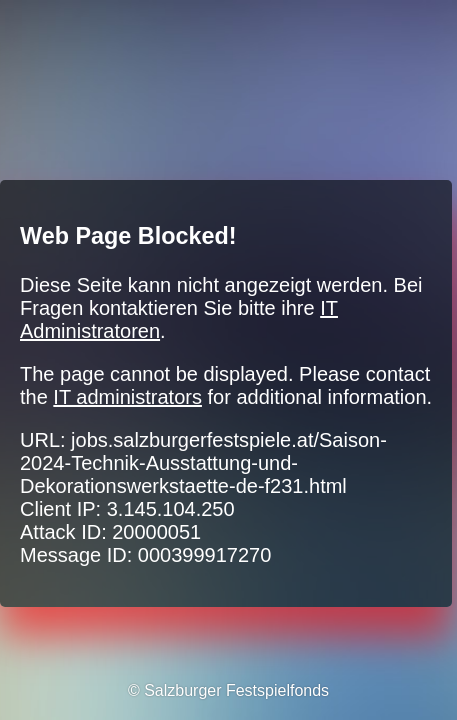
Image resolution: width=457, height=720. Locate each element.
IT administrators (127, 397)
